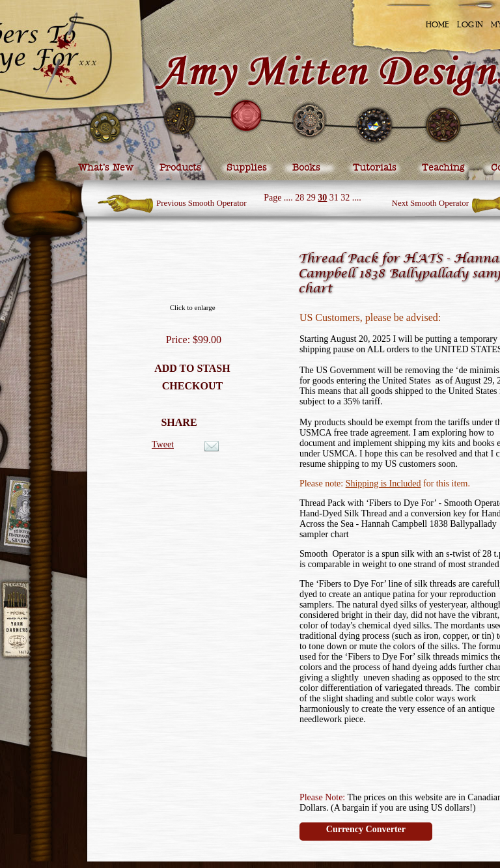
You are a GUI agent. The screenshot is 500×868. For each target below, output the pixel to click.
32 (345, 198)
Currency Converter (366, 829)
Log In (470, 24)
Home (437, 24)
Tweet (163, 444)
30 (322, 198)
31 (334, 198)
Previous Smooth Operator (201, 203)
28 (299, 198)
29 (311, 198)
